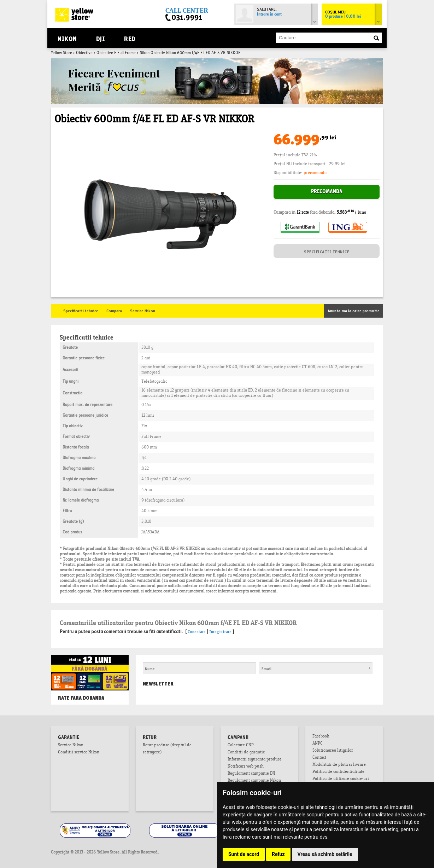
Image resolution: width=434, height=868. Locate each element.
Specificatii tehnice (81, 310)
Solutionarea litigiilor (333, 751)
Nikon (67, 38)
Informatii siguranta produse (255, 760)
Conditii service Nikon (79, 753)
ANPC (318, 744)
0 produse (343, 17)
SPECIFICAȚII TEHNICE (327, 251)
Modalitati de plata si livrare (339, 765)
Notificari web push (246, 767)
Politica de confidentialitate (338, 772)
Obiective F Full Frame (116, 53)
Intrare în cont (269, 15)
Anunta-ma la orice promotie (354, 310)
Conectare (197, 631)
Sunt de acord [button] (244, 854)
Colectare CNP (241, 746)
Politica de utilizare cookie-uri (341, 779)
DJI (101, 38)
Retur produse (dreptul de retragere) (167, 749)
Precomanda (327, 192)
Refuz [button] (278, 854)
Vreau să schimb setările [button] (325, 854)
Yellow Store (61, 53)
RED (130, 38)
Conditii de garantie (246, 753)
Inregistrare (220, 631)
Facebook (321, 737)
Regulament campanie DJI (251, 774)
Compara (114, 310)
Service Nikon (143, 310)
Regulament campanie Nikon (254, 781)
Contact (319, 758)
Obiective (84, 53)
